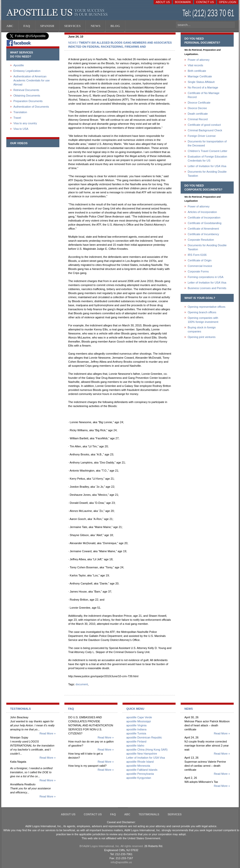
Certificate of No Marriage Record (203, 95)
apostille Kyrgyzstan (139, 778)
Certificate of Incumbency (203, 234)
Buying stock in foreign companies (202, 329)
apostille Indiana (136, 729)
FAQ (113, 814)
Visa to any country (25, 123)
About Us (163, 2)
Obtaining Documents (27, 96)
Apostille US (58, 13)
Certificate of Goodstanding (205, 223)
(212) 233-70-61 (209, 14)
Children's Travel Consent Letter (208, 151)
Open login (228, 2)
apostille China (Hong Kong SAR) (147, 750)
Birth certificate (197, 71)
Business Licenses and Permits (207, 288)
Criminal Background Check (205, 130)
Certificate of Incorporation (204, 218)
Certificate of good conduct (204, 125)
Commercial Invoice (200, 266)
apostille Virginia (136, 725)
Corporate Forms (198, 271)
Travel (17, 118)
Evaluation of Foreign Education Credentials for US (207, 159)
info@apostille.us (121, 862)
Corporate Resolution (201, 240)
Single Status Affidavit (201, 82)
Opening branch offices (202, 312)
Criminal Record (198, 119)
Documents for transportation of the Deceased (207, 143)
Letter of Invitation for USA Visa (207, 166)
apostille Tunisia (136, 733)
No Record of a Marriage (203, 87)
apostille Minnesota (138, 766)
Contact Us (205, 2)
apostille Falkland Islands (142, 770)
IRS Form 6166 (197, 255)
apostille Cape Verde (139, 717)
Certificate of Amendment (203, 229)
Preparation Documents (28, 101)
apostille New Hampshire (142, 754)
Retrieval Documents (26, 90)
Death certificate (198, 114)
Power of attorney (199, 60)
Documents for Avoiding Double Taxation (207, 174)
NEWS (72, 43)
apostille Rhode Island (140, 762)
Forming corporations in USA (206, 277)
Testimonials (149, 814)
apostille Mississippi (139, 721)
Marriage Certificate (200, 76)
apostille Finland (136, 741)
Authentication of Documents (31, 107)
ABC (127, 814)
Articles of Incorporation (202, 212)
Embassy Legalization (27, 71)
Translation (20, 112)
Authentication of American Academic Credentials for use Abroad (32, 80)
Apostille (19, 65)
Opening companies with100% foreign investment (203, 320)
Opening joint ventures (202, 337)
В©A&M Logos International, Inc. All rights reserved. (112, 846)
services (174, 814)
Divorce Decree (197, 108)
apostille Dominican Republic (144, 737)
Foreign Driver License (202, 136)
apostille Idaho (135, 746)
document (82, 684)
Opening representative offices (207, 307)
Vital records (195, 65)
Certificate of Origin (200, 260)
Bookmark (183, 2)
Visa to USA (21, 129)
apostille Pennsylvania (140, 774)
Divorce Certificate (199, 103)
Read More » (47, 733)
